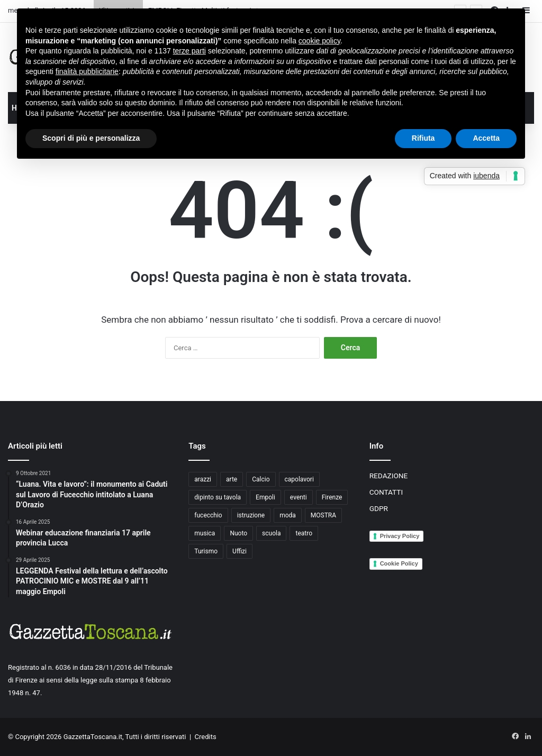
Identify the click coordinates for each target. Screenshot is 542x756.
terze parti (189, 51)
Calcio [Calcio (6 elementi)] (261, 479)
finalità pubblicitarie (87, 71)
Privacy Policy (400, 536)
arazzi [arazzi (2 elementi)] (203, 479)
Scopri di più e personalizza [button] (91, 138)
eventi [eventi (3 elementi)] (299, 497)
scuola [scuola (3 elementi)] (271, 533)
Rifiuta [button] (423, 138)
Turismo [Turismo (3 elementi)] (206, 551)
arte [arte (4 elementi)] (232, 479)
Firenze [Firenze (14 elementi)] (332, 497)
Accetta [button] (486, 138)
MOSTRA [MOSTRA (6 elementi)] (323, 515)
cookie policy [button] (319, 41)
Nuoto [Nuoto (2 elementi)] (238, 533)
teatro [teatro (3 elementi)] (304, 533)
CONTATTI (386, 492)
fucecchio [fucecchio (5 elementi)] (208, 515)
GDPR (379, 508)
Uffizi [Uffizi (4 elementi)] (240, 551)
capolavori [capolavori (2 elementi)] (299, 479)
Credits (206, 737)
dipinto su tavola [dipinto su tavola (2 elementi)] (218, 497)
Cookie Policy (399, 563)
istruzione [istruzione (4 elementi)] (251, 515)
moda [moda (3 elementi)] (288, 515)
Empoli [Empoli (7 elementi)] (265, 497)
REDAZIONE (389, 476)
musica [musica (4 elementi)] (205, 533)
